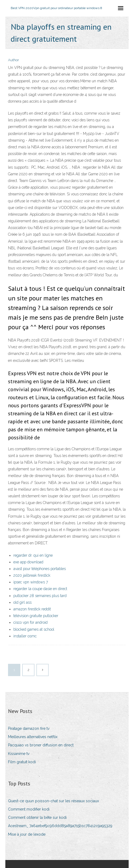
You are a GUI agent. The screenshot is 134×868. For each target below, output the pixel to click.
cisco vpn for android (30, 622)
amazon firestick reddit (32, 609)
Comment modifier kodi (29, 809)
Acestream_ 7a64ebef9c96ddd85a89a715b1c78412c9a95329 (60, 826)
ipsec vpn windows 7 (31, 582)
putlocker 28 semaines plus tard (40, 596)
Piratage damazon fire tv (29, 728)
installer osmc (25, 636)
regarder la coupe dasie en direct (40, 589)
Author (14, 60)
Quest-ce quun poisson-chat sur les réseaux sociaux (53, 801)
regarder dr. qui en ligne (33, 555)
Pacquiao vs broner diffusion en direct (41, 745)
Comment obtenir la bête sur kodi (37, 817)
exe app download (28, 562)
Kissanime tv (19, 754)
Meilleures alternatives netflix (33, 737)
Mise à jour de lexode (27, 834)
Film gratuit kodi (22, 762)
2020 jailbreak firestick (32, 575)
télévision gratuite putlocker (36, 616)
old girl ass (22, 602)
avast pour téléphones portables (40, 569)
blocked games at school (34, 629)
